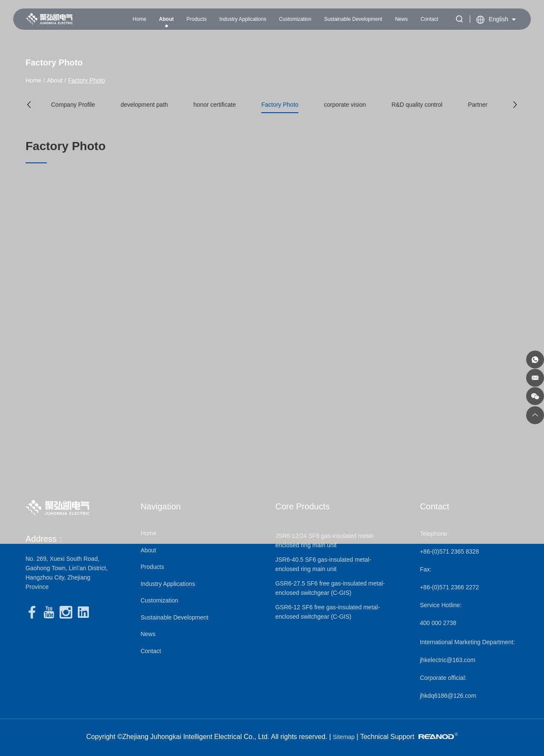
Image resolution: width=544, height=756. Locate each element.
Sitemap (344, 737)
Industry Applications (243, 19)
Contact (429, 19)
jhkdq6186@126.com (448, 696)
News (402, 19)
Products (196, 19)
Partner (478, 105)
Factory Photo (87, 80)
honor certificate (215, 105)
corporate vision (345, 105)
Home (140, 19)
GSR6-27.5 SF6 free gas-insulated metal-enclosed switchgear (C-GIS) (330, 588)
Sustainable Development (353, 19)
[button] (29, 105)
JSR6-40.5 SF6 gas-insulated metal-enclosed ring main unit (323, 564)
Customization (295, 19)
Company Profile (73, 105)
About (167, 19)
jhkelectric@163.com (447, 660)
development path (144, 105)
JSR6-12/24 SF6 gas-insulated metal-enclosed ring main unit (325, 540)
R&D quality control (417, 105)
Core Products (302, 506)
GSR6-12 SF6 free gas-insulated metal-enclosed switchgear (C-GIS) (328, 612)
